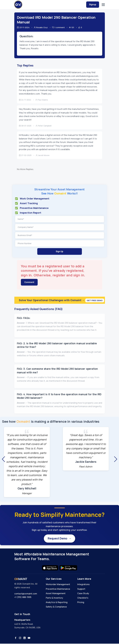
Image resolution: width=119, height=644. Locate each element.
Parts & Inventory (54, 598)
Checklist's (83, 598)
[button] (3, 459)
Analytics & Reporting (57, 603)
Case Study (83, 594)
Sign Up (60, 251)
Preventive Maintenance (58, 589)
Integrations (83, 585)
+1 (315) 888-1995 (23, 598)
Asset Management (56, 594)
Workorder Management (58, 585)
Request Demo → (60, 539)
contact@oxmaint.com (26, 594)
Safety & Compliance (56, 607)
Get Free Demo (95, 300)
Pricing (81, 603)
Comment (29, 282)
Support (81, 589)
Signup (93, 4)
